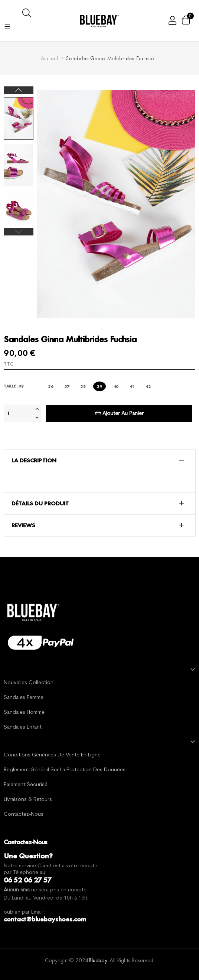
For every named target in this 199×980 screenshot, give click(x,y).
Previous (19, 232)
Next (19, 90)
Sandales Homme (24, 712)
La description (34, 461)
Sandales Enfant (23, 727)
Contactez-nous (24, 814)
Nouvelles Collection (29, 683)
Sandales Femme (24, 698)
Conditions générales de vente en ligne (52, 755)
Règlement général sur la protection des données (65, 770)
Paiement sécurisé (26, 785)
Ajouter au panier (119, 413)
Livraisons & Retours (28, 800)
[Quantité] (19, 413)
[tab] (99, 461)
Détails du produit (40, 504)
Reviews (23, 525)
